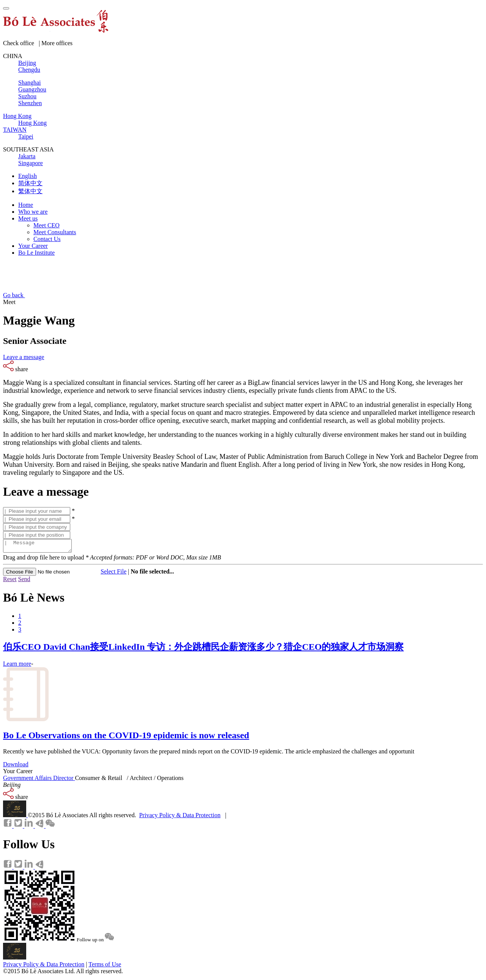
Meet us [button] (28, 218)
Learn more (17, 666)
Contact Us (47, 239)
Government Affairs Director (39, 780)
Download (16, 767)
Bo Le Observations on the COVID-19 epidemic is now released (126, 737)
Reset (10, 581)
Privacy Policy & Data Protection (180, 817)
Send (24, 581)
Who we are (33, 212)
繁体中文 (30, 191)
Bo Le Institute (36, 253)
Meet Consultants (55, 232)
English (28, 176)
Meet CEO (47, 225)
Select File (114, 574)
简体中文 (30, 183)
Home (26, 205)
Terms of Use (105, 967)
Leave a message (24, 357)
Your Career (33, 246)
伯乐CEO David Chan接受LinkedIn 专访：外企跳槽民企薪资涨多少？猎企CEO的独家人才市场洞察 (203, 649)
